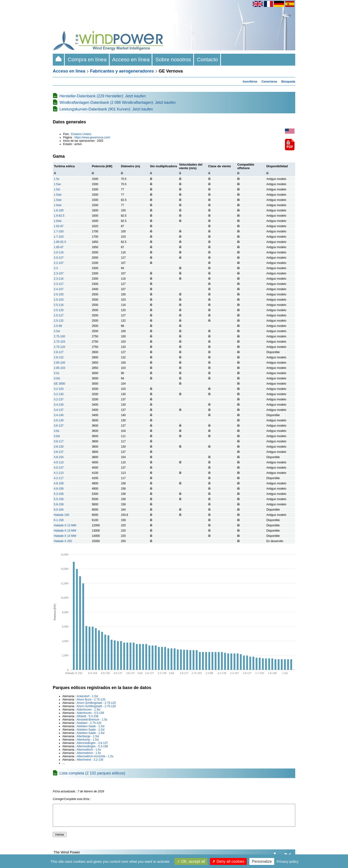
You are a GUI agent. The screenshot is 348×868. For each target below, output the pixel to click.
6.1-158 (59, 520)
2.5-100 (59, 294)
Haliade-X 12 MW (65, 525)
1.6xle (58, 221)
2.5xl (57, 331)
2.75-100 (59, 336)
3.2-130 (59, 394)
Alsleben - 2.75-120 (89, 723)
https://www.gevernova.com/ (92, 137)
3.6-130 (59, 420)
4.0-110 (59, 462)
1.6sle (58, 205)
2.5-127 (59, 315)
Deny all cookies (228, 861)
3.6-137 (59, 426)
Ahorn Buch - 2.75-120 (91, 700)
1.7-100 (59, 231)
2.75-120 (59, 347)
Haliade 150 (61, 515)
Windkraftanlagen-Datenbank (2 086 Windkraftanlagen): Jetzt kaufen (118, 102)
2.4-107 (59, 289)
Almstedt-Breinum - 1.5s (92, 720)
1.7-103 (59, 237)
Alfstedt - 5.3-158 (87, 716)
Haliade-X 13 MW (65, 531)
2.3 (56, 268)
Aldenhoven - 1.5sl (88, 710)
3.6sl (57, 436)
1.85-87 (59, 247)
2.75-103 (59, 342)
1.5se (57, 184)
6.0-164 (59, 510)
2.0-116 (59, 252)
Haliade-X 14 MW (65, 536)
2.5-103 (59, 300)
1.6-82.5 (59, 216)
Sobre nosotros (173, 60)
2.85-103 (59, 368)
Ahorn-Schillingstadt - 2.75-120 (96, 703)
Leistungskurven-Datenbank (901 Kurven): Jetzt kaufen (106, 109)
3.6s (56, 431)
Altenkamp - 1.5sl (88, 740)
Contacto (207, 60)
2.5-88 (58, 326)
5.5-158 (59, 499)
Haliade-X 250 (63, 541)
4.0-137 (59, 468)
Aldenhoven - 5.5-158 (90, 713)
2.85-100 (59, 363)
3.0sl (57, 378)
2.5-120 (59, 310)
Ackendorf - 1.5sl (87, 696)
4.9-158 (59, 489)
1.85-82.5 (60, 242)
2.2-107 (59, 263)
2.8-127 (59, 352)
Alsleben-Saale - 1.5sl (90, 726)
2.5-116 (59, 305)
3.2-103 (59, 389)
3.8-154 (59, 457)
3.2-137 (59, 399)
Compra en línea (87, 60)
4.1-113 (59, 473)
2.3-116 (59, 279)
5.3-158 (59, 494)
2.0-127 (59, 258)
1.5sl (57, 189)
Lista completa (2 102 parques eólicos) (92, 773)
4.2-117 (59, 478)
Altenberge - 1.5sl (88, 736)
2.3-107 (59, 273)
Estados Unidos (81, 134)
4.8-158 (59, 483)
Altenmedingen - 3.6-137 (92, 743)
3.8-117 (59, 441)
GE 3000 (59, 384)
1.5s (56, 179)
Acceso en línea (131, 60)
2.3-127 (59, 284)
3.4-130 (59, 405)
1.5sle (58, 195)
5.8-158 (59, 504)
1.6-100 (59, 210)
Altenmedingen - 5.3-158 (92, 746)
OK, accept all (191, 861)
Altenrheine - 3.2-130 (90, 760)
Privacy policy (288, 861)
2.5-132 (59, 321)
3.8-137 (59, 452)
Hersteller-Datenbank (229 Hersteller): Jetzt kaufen (103, 96)
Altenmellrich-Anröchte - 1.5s (95, 756)
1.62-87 (59, 226)
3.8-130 (59, 447)
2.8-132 (59, 357)
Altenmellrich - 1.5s (89, 750)
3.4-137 (59, 410)
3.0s (56, 373)
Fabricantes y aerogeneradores (122, 71)
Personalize (262, 861)
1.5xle (58, 200)
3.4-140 (59, 415)
